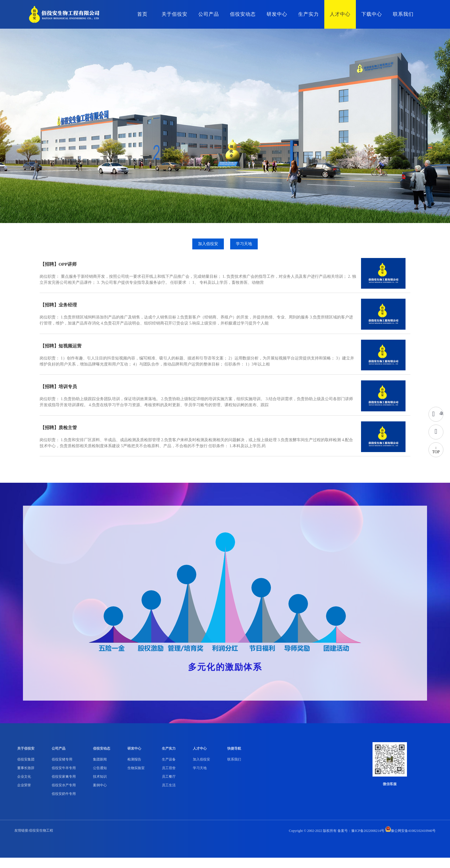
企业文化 (24, 787)
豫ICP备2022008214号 (368, 841)
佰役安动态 (243, 14)
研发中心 (277, 14)
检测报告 (134, 770)
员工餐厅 (169, 787)
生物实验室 (136, 778)
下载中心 (372, 14)
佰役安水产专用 (64, 795)
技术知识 (100, 787)
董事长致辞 (26, 778)
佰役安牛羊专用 (64, 778)
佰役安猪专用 (62, 770)
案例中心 (100, 795)
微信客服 (390, 794)
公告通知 (100, 778)
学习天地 (244, 247)
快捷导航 (234, 759)
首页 (142, 14)
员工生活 (169, 795)
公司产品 (209, 14)
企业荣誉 (24, 795)
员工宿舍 (169, 778)
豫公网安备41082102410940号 (410, 841)
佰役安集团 (26, 770)
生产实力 (309, 14)
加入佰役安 (208, 247)
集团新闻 (100, 770)
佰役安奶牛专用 (64, 804)
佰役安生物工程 (41, 841)
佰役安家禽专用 (64, 787)
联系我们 (403, 14)
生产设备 (169, 770)
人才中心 (340, 14)
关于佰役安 (174, 14)
